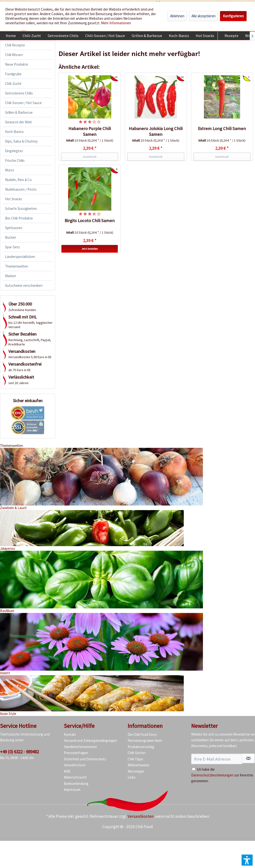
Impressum (72, 790)
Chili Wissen (14, 55)
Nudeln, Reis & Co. (19, 180)
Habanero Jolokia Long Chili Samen (156, 131)
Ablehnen (177, 16)
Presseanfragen (76, 753)
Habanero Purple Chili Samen (90, 131)
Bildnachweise (139, 765)
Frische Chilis (15, 160)
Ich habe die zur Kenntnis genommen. (222, 775)
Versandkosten (141, 816)
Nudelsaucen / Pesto (21, 189)
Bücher (11, 237)
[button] (247, 860)
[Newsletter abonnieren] (248, 758)
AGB (67, 771)
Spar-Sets (12, 247)
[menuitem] (11, 36)
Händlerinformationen (80, 747)
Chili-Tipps (135, 759)
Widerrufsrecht (75, 777)
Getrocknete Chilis (19, 93)
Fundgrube (13, 74)
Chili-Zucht (13, 84)
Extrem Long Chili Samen (222, 128)
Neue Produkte (17, 64)
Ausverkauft (90, 157)
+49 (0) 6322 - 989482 (19, 752)
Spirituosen (14, 228)
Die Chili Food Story (142, 734)
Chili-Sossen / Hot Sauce (23, 103)
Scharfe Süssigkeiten (21, 209)
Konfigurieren (233, 16)
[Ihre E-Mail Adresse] (217, 759)
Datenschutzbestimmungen (212, 775)
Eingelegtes (14, 151)
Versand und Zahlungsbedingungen (90, 740)
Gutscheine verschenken (24, 285)
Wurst (10, 170)
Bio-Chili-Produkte (19, 218)
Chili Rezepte (15, 45)
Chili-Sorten (136, 753)
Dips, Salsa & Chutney (21, 141)
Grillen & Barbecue (19, 112)
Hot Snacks (14, 199)
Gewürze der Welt (18, 122)
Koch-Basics (14, 132)
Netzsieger (136, 771)
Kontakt (70, 734)
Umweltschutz (75, 765)
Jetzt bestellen (90, 249)
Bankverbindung (76, 784)
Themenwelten (17, 266)
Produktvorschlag (141, 747)
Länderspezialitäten (20, 257)
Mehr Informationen (116, 23)
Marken (11, 276)
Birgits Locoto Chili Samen (90, 221)
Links (132, 777)
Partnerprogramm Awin (145, 740)
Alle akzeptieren (203, 16)
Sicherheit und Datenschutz (85, 759)
